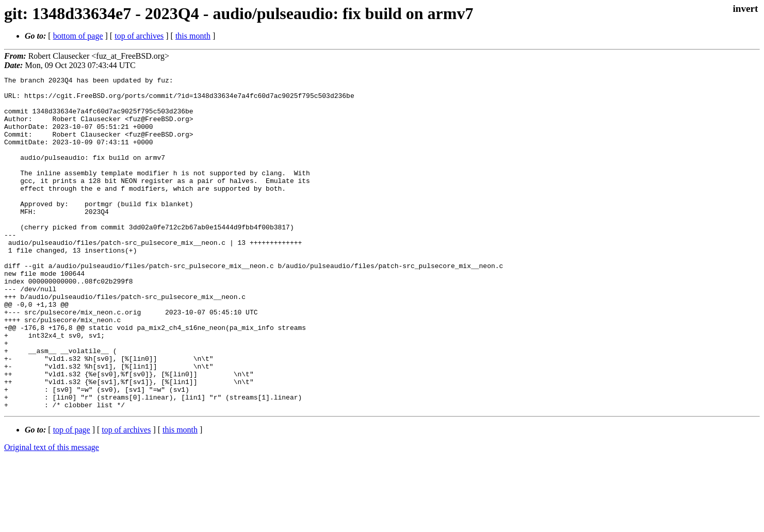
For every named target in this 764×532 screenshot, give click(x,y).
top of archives (139, 36)
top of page (72, 496)
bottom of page (78, 36)
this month (193, 36)
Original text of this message (52, 514)
